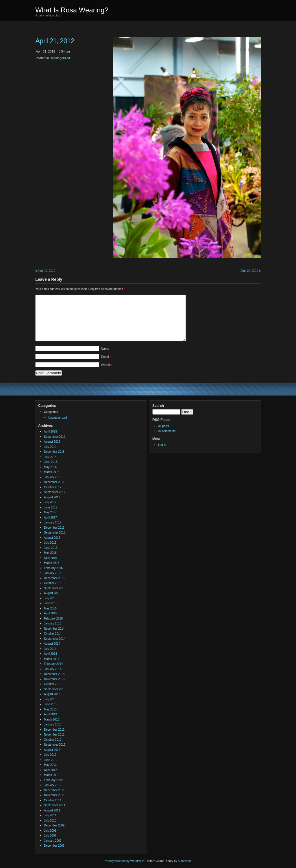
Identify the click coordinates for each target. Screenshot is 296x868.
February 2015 (53, 619)
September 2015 (55, 588)
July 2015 (50, 598)
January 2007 (53, 841)
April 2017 (50, 518)
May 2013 (50, 709)
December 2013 (54, 674)
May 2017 (50, 512)
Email (106, 357)
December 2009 (54, 825)
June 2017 (51, 507)
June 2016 (51, 548)
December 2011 (54, 790)
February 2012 (53, 780)
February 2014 (53, 664)
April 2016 (50, 558)
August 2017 (52, 497)
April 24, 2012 (249, 271)
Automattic (185, 861)
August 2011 (52, 810)
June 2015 (51, 603)
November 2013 (54, 679)
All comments (167, 431)
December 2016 (54, 528)
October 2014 (53, 634)
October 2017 (53, 487)
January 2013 (53, 724)
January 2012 (53, 785)
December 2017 (54, 482)
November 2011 (54, 795)
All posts (164, 426)
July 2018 (50, 457)
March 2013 (52, 720)
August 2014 (52, 644)
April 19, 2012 (47, 271)
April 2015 (50, 613)
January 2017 (53, 522)
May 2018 (50, 467)
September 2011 (55, 805)
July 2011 (50, 815)
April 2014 (50, 654)
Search (158, 406)
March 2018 (52, 472)
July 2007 (50, 836)
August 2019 (52, 442)
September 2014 (55, 639)
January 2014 (53, 669)
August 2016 (52, 538)
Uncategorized (60, 58)
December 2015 (54, 578)
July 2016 (50, 543)
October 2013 (53, 684)
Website (107, 365)
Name (106, 349)
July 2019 (50, 447)
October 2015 (53, 583)
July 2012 (50, 755)
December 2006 (54, 846)
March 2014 (52, 659)
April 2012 (50, 770)
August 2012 (52, 750)
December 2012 (54, 730)
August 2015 (52, 593)
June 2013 (51, 704)
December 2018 (54, 452)
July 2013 (50, 699)
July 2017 (50, 502)
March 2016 (52, 563)
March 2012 (52, 775)
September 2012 (55, 745)
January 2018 (53, 477)
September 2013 (55, 689)
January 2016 (53, 573)
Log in (162, 445)
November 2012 (54, 735)
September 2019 (55, 437)
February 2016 (53, 568)
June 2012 (51, 760)
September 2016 (55, 533)
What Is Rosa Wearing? (72, 10)
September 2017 (55, 492)
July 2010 (50, 821)
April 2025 (50, 432)
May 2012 (50, 765)
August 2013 (52, 694)
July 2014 (50, 649)
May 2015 (50, 608)
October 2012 (53, 740)
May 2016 (50, 553)
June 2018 (51, 462)
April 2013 (50, 714)
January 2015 (53, 623)
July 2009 (50, 831)
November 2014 (54, 629)
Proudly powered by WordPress (124, 861)
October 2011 (53, 800)
